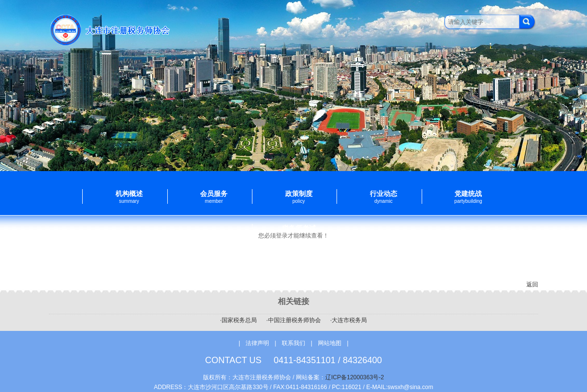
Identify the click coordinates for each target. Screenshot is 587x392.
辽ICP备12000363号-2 (355, 377)
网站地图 (330, 343)
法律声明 (257, 343)
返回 (532, 284)
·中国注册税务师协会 (293, 320)
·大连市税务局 (349, 320)
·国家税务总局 (238, 320)
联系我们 (294, 343)
